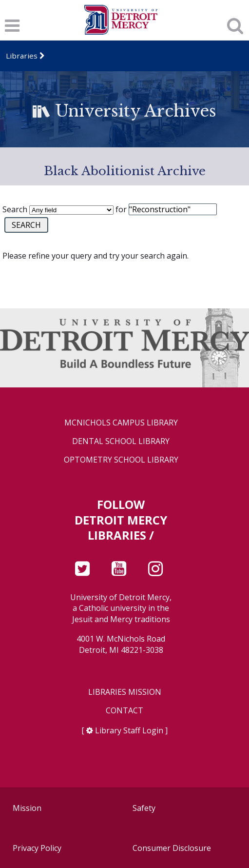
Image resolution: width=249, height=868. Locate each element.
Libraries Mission (125, 692)
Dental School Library (121, 441)
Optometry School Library (121, 460)
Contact (124, 711)
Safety (144, 808)
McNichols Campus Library (121, 423)
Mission (27, 808)
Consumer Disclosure (172, 848)
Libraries (22, 56)
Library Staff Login (129, 730)
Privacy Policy (37, 848)
